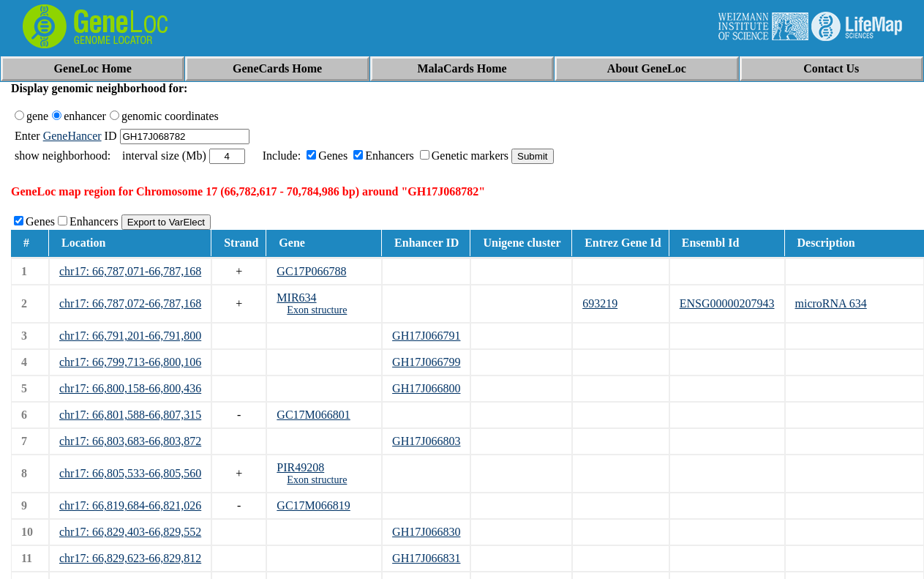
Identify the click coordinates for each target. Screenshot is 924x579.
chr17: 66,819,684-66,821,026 (130, 505)
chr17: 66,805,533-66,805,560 (130, 473)
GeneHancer (72, 136)
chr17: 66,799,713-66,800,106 (130, 362)
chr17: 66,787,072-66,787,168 (130, 303)
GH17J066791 (426, 336)
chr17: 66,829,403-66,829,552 (130, 532)
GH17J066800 (426, 388)
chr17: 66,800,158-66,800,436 (130, 388)
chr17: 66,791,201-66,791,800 (130, 336)
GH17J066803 (426, 441)
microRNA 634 (831, 303)
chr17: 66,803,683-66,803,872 (130, 441)
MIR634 (296, 298)
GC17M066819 (313, 505)
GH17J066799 (426, 362)
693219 (600, 303)
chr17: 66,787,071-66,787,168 (130, 271)
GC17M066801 (313, 415)
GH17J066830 (426, 532)
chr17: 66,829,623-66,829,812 (130, 558)
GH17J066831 (426, 558)
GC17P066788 (311, 271)
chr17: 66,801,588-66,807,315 (130, 415)
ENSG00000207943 (727, 303)
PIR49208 (300, 467)
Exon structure (317, 310)
